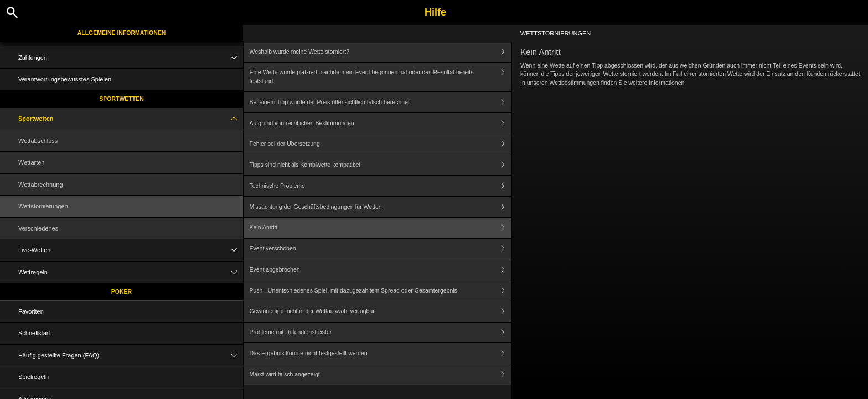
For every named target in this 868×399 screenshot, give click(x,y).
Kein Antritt (381, 228)
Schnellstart (34, 333)
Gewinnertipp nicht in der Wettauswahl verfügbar (381, 312)
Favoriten (31, 311)
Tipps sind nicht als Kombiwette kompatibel (381, 165)
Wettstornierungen (43, 206)
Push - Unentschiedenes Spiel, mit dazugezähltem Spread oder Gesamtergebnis (381, 291)
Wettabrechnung (41, 185)
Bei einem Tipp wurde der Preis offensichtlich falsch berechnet (381, 102)
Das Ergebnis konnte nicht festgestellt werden (381, 353)
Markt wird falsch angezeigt (381, 374)
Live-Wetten (131, 250)
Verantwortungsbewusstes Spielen (65, 79)
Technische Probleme (381, 186)
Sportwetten (122, 99)
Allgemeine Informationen (122, 33)
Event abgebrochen (381, 270)
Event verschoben (381, 249)
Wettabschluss (38, 141)
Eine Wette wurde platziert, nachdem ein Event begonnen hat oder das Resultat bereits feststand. (381, 77)
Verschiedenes (38, 228)
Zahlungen (131, 58)
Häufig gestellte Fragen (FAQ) (131, 355)
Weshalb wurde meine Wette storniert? (381, 52)
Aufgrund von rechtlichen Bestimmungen (381, 123)
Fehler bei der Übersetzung (381, 144)
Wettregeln (131, 272)
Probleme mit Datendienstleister (381, 333)
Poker (122, 291)
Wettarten (32, 162)
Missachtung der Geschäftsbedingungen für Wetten (381, 207)
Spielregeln (33, 377)
